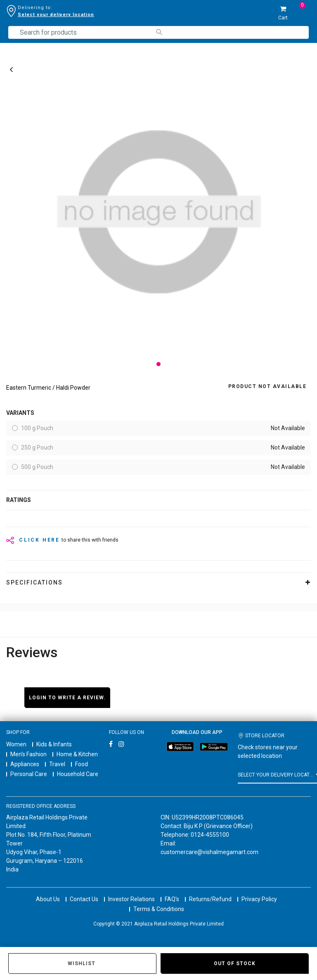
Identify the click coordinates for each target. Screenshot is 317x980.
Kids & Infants (54, 744)
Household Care (78, 774)
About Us (48, 899)
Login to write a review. (67, 698)
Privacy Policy (259, 899)
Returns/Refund (210, 899)
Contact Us (84, 899)
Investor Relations (131, 899)
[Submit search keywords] (159, 32)
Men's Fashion (28, 754)
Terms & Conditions (159, 909)
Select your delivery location (56, 15)
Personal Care (29, 774)
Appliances (25, 764)
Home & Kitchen (77, 754)
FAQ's (172, 899)
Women (16, 744)
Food (82, 764)
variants (20, 413)
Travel (57, 764)
